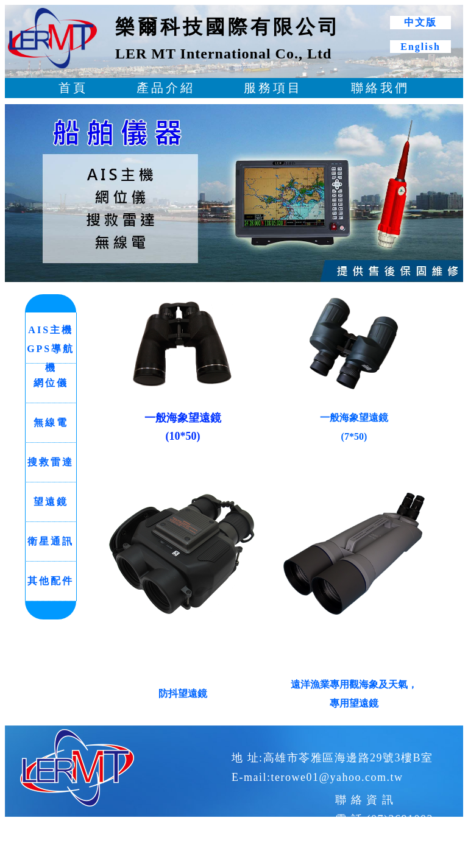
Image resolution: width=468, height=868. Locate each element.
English (420, 47)
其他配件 (51, 581)
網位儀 (51, 383)
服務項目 (273, 88)
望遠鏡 (51, 502)
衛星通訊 (51, 541)
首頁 (73, 88)
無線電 (51, 422)
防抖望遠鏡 (183, 693)
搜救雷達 (51, 462)
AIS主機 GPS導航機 (51, 349)
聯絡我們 (380, 88)
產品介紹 (166, 88)
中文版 (420, 22)
